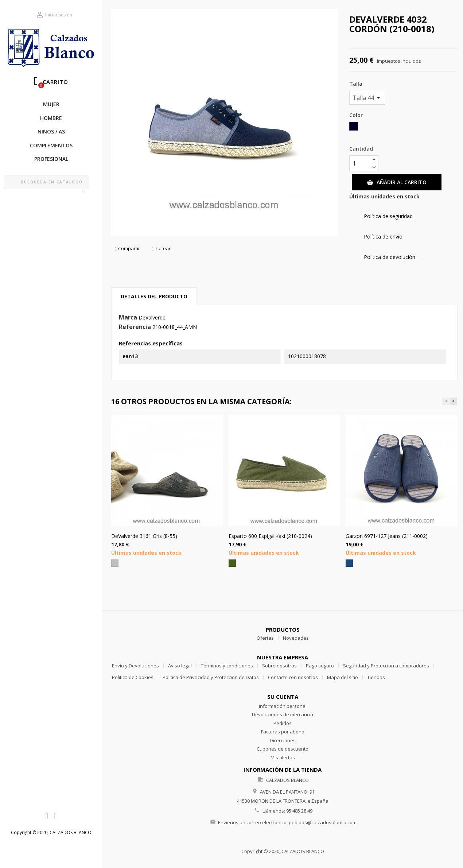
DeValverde (152, 317)
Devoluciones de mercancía (283, 714)
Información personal (283, 706)
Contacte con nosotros (293, 677)
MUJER (51, 104)
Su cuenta (283, 697)
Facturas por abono (283, 732)
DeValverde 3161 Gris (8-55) (144, 536)
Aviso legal (180, 666)
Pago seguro (320, 666)
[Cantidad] (360, 163)
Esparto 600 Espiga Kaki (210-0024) (270, 536)
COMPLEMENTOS (51, 145)
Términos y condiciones (227, 666)
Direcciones (283, 740)
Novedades (296, 638)
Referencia (135, 327)
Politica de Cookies (133, 677)
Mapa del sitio (343, 677)
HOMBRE (51, 118)
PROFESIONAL (51, 159)
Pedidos (283, 723)
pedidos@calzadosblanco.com (323, 822)
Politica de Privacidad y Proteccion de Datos (211, 677)
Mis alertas (283, 757)
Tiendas (376, 677)
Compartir (127, 249)
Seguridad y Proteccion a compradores (386, 666)
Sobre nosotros (279, 666)
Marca (128, 318)
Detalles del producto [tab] (154, 296)
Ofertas (265, 638)
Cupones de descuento (283, 749)
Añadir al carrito (397, 182)
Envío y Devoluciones (135, 666)
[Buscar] (47, 182)
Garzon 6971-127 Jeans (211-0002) (387, 536)
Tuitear (161, 249)
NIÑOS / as (51, 131)
